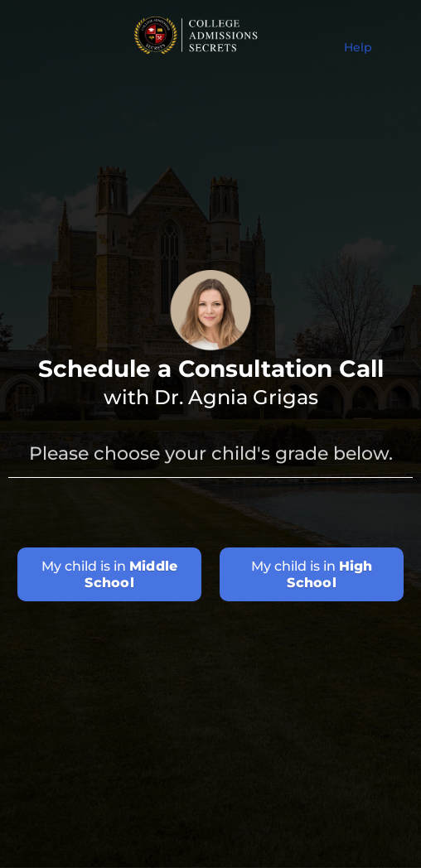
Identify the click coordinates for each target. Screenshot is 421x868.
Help (358, 47)
